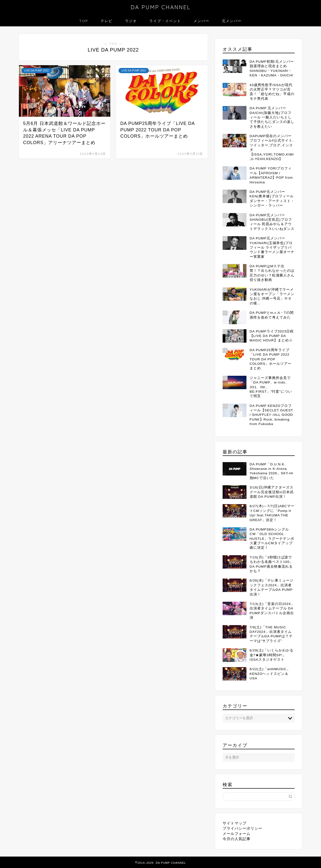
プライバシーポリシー (242, 828)
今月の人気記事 (237, 839)
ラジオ (131, 21)
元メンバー (232, 21)
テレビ (107, 21)
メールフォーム (237, 834)
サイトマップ (235, 823)
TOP (84, 21)
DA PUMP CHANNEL (161, 7)
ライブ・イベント (165, 21)
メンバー (201, 21)
